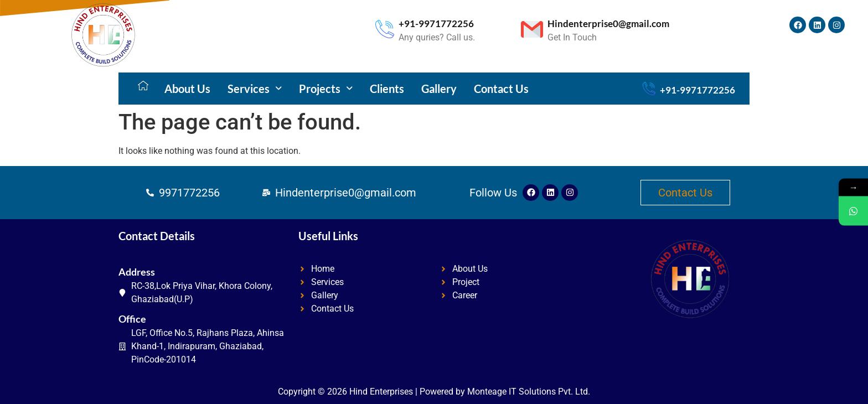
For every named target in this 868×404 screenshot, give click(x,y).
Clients (387, 89)
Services (255, 89)
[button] (255, 89)
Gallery (439, 89)
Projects (326, 89)
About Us (187, 89)
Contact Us (501, 89)
